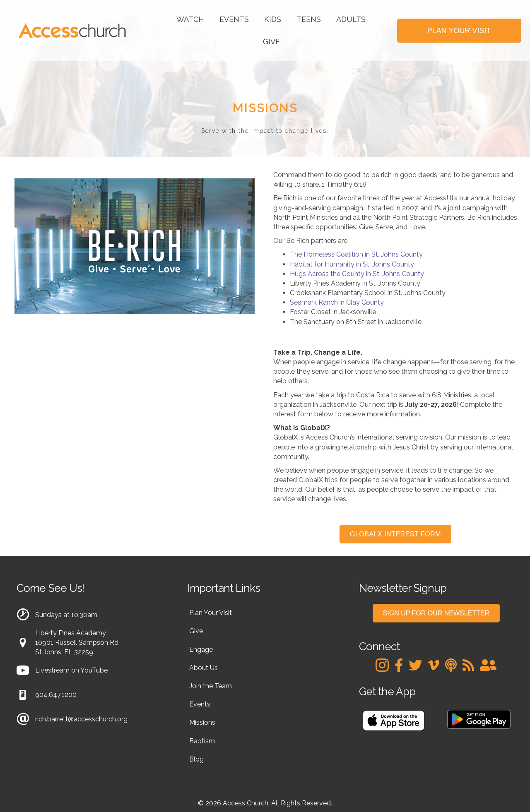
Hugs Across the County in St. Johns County (357, 274)
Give (271, 42)
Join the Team (211, 686)
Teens (309, 19)
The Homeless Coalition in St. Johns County (356, 254)
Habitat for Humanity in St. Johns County (352, 264)
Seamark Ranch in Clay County (337, 302)
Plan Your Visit (211, 613)
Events (234, 19)
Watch (190, 19)
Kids (273, 19)
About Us (204, 668)
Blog (196, 759)
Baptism (202, 741)
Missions (202, 722)
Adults (351, 19)
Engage (201, 650)
